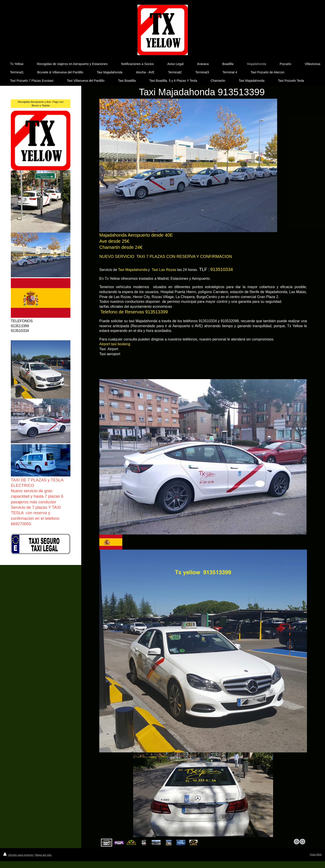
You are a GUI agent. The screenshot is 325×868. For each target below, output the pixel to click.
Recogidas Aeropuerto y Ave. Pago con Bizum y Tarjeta (41, 104)
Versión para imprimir (19, 855)
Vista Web (316, 854)
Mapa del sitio (43, 855)
